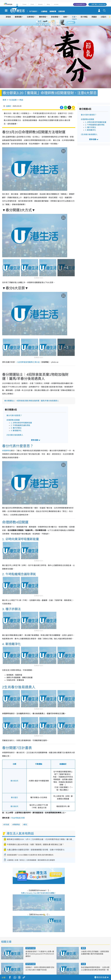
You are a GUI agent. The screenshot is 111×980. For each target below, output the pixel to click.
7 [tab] (55, 25)
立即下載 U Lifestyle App (98, 4)
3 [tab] (55, 22)
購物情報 (42, 17)
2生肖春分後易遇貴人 (15, 429)
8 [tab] (57, 25)
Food (32, 4)
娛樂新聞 (53, 11)
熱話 (21, 94)
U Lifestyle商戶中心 (80, 4)
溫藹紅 (9, 100)
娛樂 (65, 17)
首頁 (4, 94)
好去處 (7, 818)
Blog (48, 4)
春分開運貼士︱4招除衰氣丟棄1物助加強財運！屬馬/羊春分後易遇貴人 (32, 394)
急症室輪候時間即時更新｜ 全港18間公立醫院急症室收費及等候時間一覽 (95, 964)
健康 (83, 942)
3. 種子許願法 (16, 422)
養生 (25, 818)
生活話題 (13, 94)
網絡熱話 (16, 818)
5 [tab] (59, 22)
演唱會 (8, 17)
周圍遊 (94, 17)
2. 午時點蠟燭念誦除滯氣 (20, 419)
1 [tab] (51, 22)
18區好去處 (105, 17)
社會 (74, 17)
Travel (24, 4)
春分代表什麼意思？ (14, 409)
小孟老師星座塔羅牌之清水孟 (28, 356)
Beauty (40, 4)
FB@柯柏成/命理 (18, 812)
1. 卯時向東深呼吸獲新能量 (21, 416)
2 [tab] (53, 22)
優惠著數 (18, 17)
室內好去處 (30, 942)
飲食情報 (55, 17)
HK (17, 4)
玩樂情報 (30, 17)
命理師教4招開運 (13, 414)
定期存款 (62, 11)
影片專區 (84, 17)
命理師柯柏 (7, 444)
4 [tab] (57, 22)
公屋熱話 (44, 11)
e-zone (56, 4)
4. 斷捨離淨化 (16, 424)
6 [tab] (61, 22)
